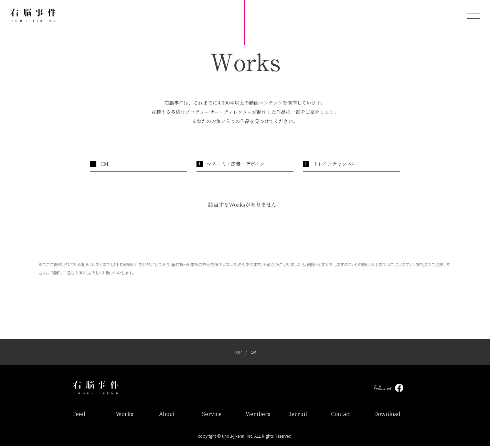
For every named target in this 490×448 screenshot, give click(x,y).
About (167, 416)
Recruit (298, 416)
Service (212, 416)
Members (258, 416)
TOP (238, 354)
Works (125, 416)
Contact (341, 416)
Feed (79, 416)
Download (387, 416)
